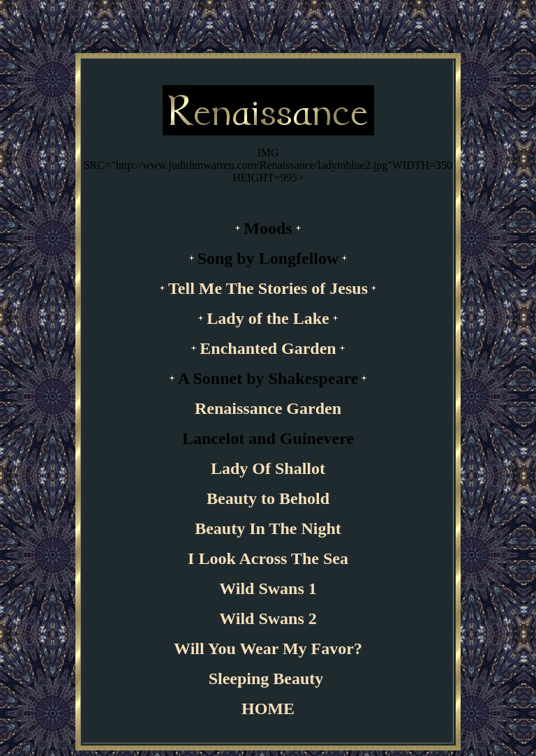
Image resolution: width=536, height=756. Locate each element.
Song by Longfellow (268, 258)
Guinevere (317, 438)
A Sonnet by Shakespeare (268, 378)
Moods (268, 228)
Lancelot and (231, 438)
